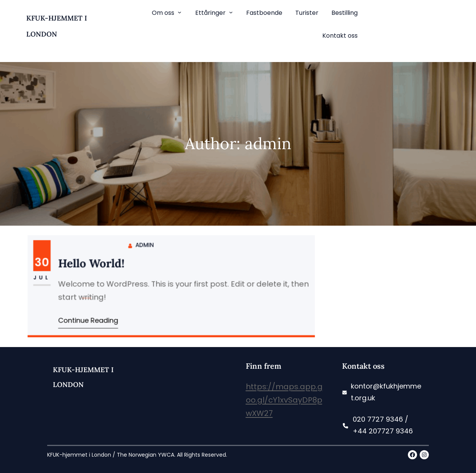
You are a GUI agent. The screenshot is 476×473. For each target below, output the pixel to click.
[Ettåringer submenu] (231, 12)
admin (145, 246)
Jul (45, 278)
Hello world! (94, 264)
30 (45, 263)
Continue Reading (90, 319)
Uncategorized (89, 286)
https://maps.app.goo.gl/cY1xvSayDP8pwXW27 (284, 400)
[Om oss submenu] (180, 12)
